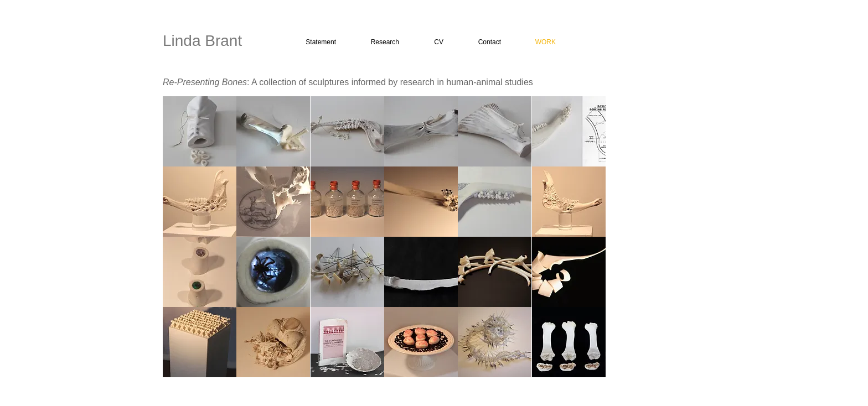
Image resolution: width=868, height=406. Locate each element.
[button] (200, 131)
